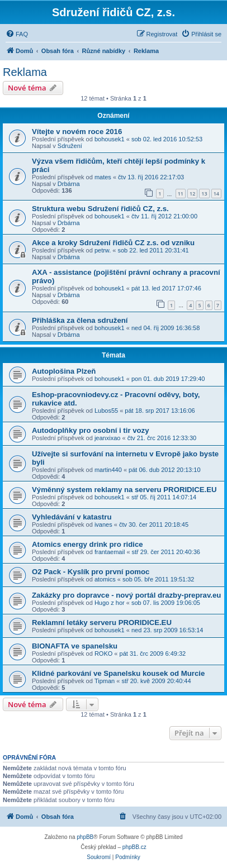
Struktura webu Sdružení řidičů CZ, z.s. (100, 209)
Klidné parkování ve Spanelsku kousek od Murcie (118, 673)
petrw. (103, 250)
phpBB (85, 837)
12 (192, 194)
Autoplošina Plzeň (64, 371)
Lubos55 (106, 411)
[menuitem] (17, 34)
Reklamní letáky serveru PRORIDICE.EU (102, 623)
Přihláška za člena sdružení (80, 320)
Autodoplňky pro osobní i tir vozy (91, 430)
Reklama (25, 72)
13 (204, 194)
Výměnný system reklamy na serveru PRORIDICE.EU (124, 490)
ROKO (103, 654)
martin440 (108, 470)
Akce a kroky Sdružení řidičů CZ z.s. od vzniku (113, 243)
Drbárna (69, 184)
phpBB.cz (134, 847)
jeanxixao (107, 438)
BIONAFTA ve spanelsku (75, 646)
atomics (105, 579)
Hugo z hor (110, 603)
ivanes (103, 524)
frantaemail (110, 552)
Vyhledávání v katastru (72, 517)
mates (103, 177)
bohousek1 (110, 139)
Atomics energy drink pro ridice (88, 544)
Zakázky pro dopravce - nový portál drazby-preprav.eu (126, 595)
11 (181, 194)
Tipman (105, 681)
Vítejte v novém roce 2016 (77, 132)
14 (216, 194)
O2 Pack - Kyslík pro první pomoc (91, 572)
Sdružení (70, 146)
